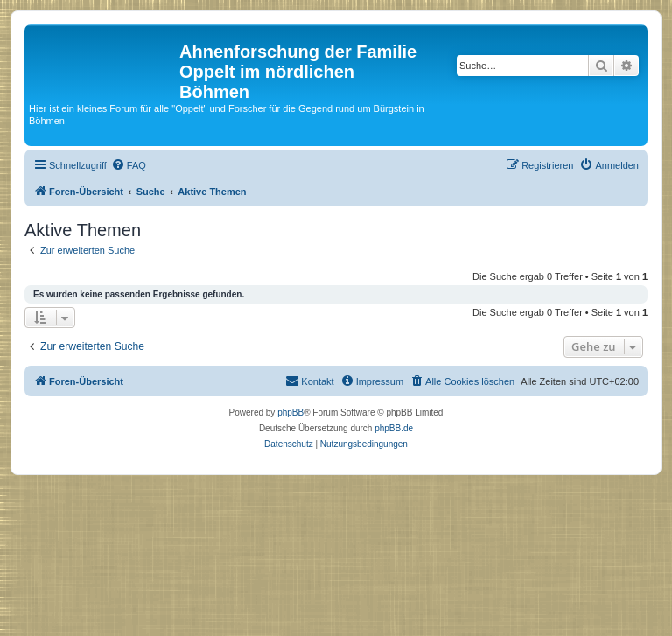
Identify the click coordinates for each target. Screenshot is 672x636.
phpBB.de (394, 428)
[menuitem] (129, 165)
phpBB (290, 412)
